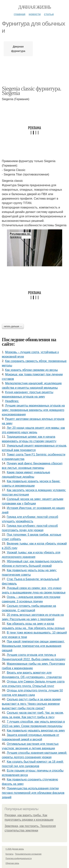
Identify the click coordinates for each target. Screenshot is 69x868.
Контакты (9, 854)
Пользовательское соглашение (28, 854)
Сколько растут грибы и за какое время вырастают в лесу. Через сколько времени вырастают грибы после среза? (31, 704)
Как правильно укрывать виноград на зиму (36, 730)
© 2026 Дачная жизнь (15, 849)
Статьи (49, 14)
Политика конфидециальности (19, 858)
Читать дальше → (13, 326)
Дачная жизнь (34, 7)
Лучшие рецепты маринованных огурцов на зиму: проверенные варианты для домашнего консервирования (33, 410)
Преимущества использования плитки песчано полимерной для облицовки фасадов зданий (33, 793)
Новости (35, 14)
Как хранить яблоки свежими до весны (32, 370)
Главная (20, 14)
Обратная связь (12, 863)
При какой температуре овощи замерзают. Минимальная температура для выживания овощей (33, 646)
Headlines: (12, 401)
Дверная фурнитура (18, 49)
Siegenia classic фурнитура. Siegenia (31, 91)
